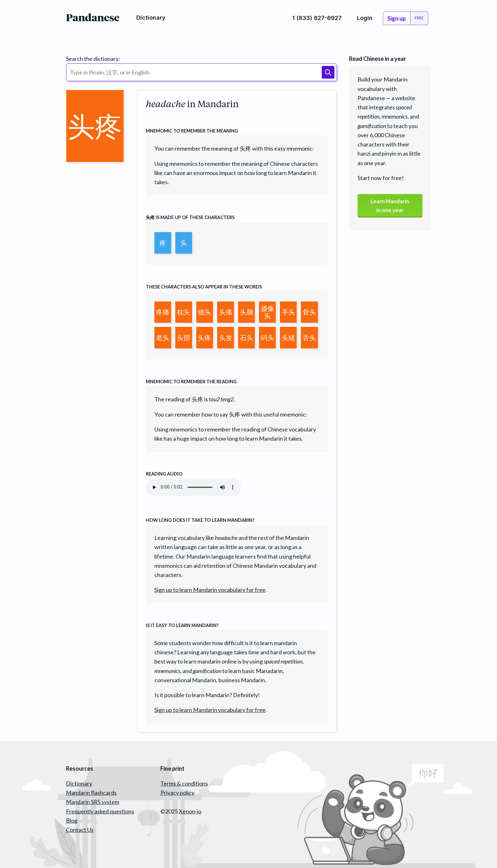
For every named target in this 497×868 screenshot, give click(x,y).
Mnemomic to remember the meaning (192, 131)
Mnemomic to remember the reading (191, 382)
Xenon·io (190, 811)
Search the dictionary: (93, 59)
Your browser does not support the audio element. (193, 487)
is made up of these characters (190, 217)
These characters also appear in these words (204, 287)
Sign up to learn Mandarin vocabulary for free (210, 590)
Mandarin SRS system (93, 802)
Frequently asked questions (100, 811)
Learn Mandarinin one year (390, 206)
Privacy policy (177, 793)
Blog (72, 820)
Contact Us (80, 830)
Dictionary (79, 783)
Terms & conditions (184, 783)
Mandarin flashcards (91, 793)
